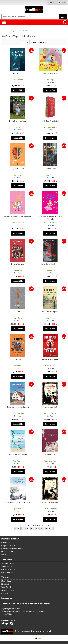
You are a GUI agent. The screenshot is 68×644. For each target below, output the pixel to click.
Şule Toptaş (18, 461)
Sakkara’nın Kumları (50, 359)
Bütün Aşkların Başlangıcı (18, 407)
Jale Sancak (18, 175)
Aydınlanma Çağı (50, 407)
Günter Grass (18, 270)
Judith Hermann (18, 413)
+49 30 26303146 (8, 614)
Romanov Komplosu (50, 312)
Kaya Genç (18, 318)
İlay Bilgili (50, 80)
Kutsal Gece (50, 455)
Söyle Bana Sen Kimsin (50, 264)
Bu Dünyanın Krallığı (50, 502)
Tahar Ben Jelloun (50, 461)
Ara (63, 17)
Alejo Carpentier (50, 413)
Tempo (18, 359)
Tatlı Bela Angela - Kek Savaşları (18, 216)
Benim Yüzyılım (18, 264)
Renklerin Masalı (50, 73)
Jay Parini (18, 509)
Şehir (18, 312)
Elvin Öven (18, 127)
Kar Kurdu (18, 73)
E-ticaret (30, 638)
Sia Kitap (18, 82)
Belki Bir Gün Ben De (18, 455)
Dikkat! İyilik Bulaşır (18, 121)
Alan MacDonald (50, 127)
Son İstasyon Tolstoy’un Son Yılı (18, 502)
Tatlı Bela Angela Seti (50, 121)
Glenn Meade (18, 80)
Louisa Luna (50, 270)
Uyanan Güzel (18, 169)
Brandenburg (50, 169)
